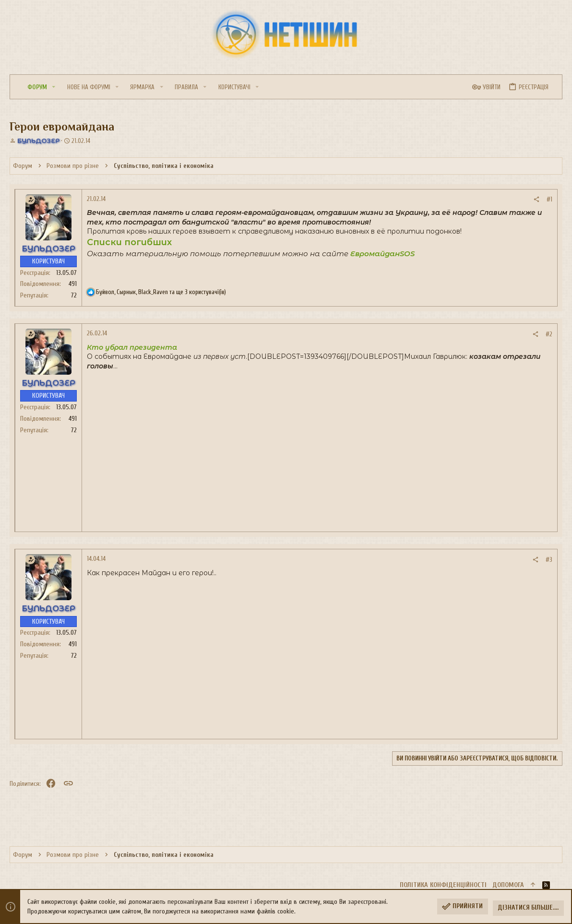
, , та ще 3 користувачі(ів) (161, 292)
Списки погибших (129, 242)
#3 (549, 560)
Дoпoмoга (508, 885)
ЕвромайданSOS (382, 254)
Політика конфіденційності (443, 885)
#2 (549, 334)
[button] (54, 87)
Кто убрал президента (132, 347)
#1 (549, 199)
